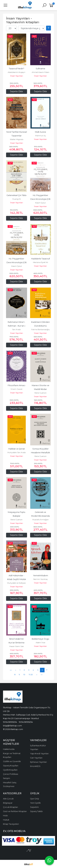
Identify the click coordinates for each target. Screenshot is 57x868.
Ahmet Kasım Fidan (41, 72)
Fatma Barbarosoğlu (41, 329)
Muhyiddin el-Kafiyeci (16, 583)
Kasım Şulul (40, 203)
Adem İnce (40, 643)
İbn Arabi (16, 329)
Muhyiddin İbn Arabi (17, 452)
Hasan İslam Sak (16, 646)
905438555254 (10, 722)
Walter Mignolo (17, 139)
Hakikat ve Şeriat (17, 449)
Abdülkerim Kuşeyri (16, 72)
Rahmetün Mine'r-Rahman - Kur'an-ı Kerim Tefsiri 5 (17, 326)
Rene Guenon (41, 393)
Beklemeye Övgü (40, 639)
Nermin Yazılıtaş (40, 579)
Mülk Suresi (40, 132)
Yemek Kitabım (41, 576)
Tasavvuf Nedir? (16, 69)
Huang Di (17, 199)
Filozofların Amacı (16, 385)
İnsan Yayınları (17, 76)
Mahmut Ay (41, 136)
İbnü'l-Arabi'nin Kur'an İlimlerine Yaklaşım (17, 643)
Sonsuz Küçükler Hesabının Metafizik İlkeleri (41, 453)
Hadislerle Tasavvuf (41, 259)
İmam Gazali (16, 389)
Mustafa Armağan (41, 520)
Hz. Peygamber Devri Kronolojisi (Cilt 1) (41, 199)
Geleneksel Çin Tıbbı (16, 195)
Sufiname (40, 69)
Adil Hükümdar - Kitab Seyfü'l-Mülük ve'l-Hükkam (17, 579)
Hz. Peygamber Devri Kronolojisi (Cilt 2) (17, 262)
